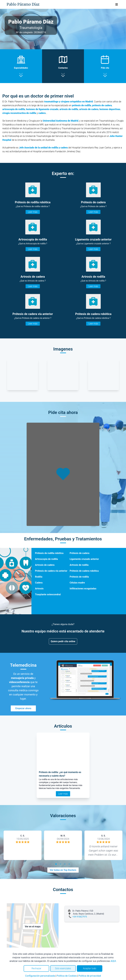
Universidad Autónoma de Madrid (61, 121)
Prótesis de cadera (80, 553)
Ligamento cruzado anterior (84, 559)
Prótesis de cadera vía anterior (51, 571)
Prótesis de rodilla (79, 577)
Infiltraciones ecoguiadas (83, 589)
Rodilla (39, 577)
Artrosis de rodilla (79, 565)
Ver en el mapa (33, 927)
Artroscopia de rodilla (46, 559)
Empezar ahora (23, 708)
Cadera (39, 583)
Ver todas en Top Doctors (63, 870)
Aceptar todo (90, 968)
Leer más (33, 212)
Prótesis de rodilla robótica (49, 553)
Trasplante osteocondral (48, 594)
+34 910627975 (80, 917)
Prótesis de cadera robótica (84, 571)
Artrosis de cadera (45, 565)
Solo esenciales (63, 968)
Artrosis (39, 589)
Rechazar (36, 968)
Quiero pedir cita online (63, 641)
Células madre (77, 583)
